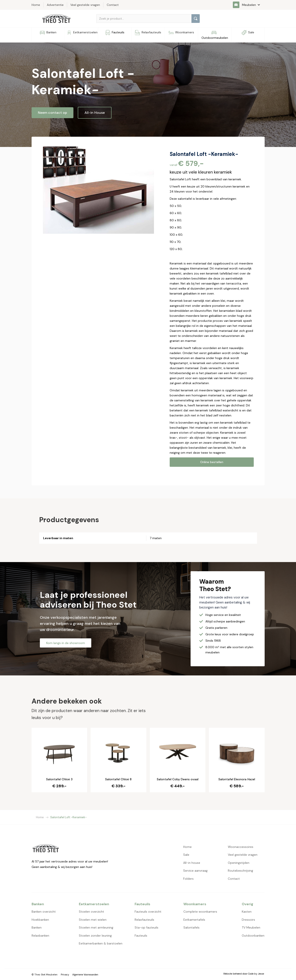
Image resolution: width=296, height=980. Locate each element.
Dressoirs (248, 920)
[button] (249, 5)
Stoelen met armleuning (96, 927)
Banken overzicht (44, 912)
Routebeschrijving (240, 871)
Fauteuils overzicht (148, 912)
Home (40, 817)
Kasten (247, 912)
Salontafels (191, 927)
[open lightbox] (98, 190)
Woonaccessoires (241, 847)
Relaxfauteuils (144, 920)
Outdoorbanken (253, 936)
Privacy (65, 975)
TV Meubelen (251, 927)
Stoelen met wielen (93, 920)
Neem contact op (52, 113)
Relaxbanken (40, 936)
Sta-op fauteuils (146, 927)
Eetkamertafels (194, 920)
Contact (234, 879)
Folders (188, 879)
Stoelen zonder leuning (95, 936)
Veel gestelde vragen (243, 855)
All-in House (95, 113)
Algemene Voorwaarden (85, 975)
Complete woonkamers (200, 912)
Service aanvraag (195, 871)
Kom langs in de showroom (66, 643)
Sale (186, 855)
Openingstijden (239, 863)
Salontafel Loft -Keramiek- (69, 817)
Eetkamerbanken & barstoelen (101, 943)
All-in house (192, 863)
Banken (37, 927)
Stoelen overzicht (91, 912)
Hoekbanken (40, 920)
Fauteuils (141, 936)
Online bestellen (212, 462)
